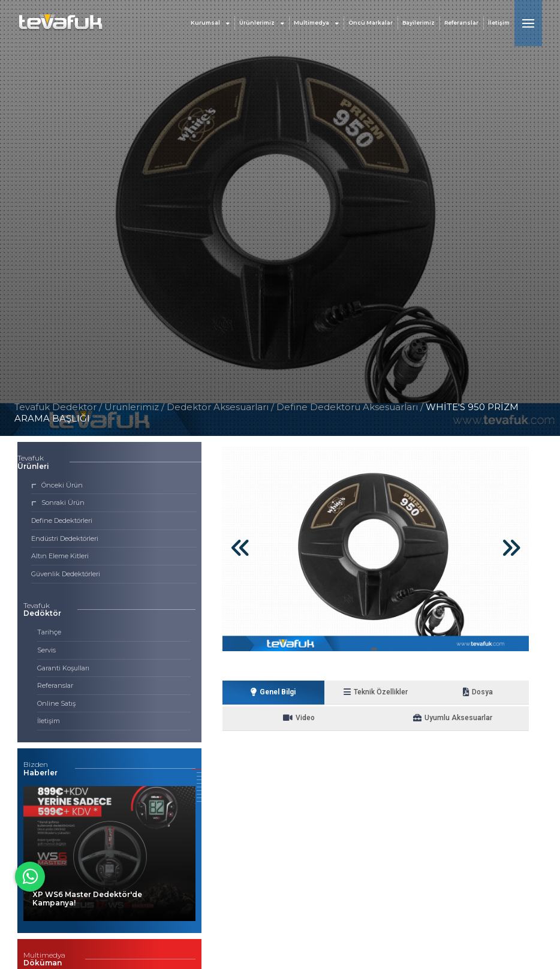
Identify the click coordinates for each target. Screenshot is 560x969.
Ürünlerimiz (262, 24)
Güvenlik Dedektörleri (66, 574)
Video (491, 692)
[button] (197, 769)
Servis (46, 650)
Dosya (414, 692)
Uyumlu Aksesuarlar (376, 719)
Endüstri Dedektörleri (65, 538)
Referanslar (461, 24)
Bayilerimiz (419, 24)
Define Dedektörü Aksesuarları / (351, 407)
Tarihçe (49, 632)
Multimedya (316, 24)
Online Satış (56, 703)
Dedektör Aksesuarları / (222, 407)
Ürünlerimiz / (136, 407)
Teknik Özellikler (337, 692)
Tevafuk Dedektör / (58, 407)
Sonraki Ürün (58, 502)
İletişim (499, 24)
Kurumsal (210, 24)
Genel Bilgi (261, 692)
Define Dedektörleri (62, 520)
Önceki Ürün (57, 485)
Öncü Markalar (371, 24)
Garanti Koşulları (63, 668)
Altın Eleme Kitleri (60, 556)
